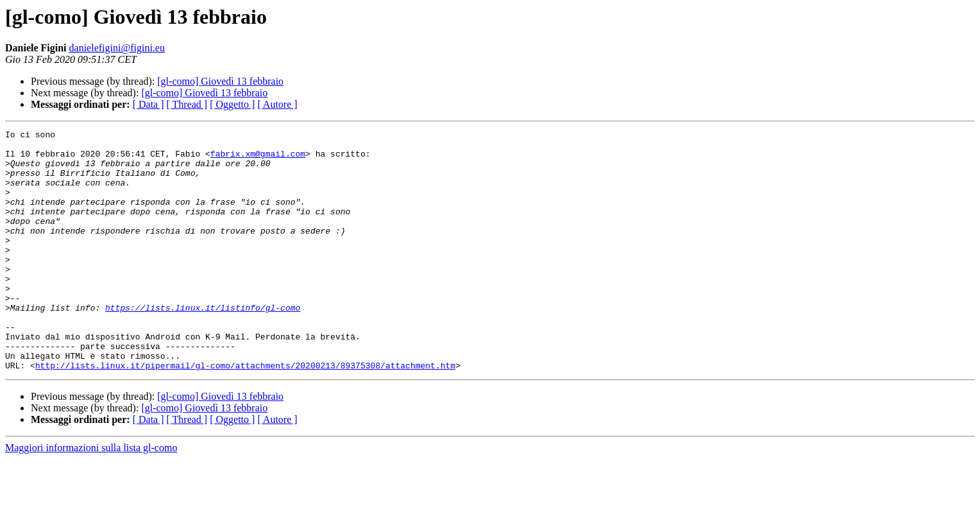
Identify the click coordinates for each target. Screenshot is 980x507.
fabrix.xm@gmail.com (258, 159)
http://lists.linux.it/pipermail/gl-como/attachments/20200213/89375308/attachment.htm (245, 413)
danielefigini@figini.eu (117, 48)
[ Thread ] (187, 104)
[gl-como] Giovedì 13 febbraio (220, 81)
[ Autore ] (277, 104)
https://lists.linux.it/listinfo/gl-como (203, 344)
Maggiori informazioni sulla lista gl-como (91, 496)
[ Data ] (148, 104)
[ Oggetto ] (232, 104)
